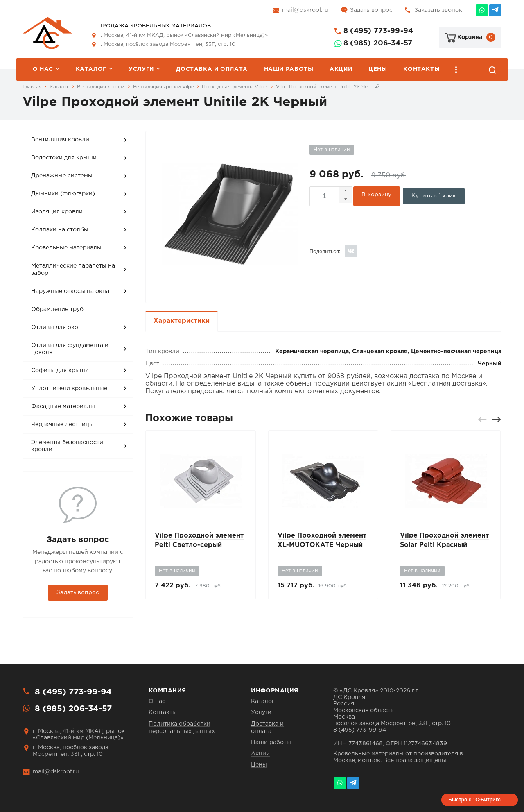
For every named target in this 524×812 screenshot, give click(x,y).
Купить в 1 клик (435, 193)
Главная (32, 87)
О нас (43, 69)
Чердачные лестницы (62, 424)
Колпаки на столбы (60, 230)
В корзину (377, 193)
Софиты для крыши (60, 370)
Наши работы (289, 69)
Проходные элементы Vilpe (235, 87)
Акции (341, 69)
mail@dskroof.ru (305, 10)
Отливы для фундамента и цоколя (70, 349)
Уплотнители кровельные (69, 388)
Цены (378, 69)
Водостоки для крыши (64, 158)
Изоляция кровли (57, 212)
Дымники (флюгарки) (63, 194)
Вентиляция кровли (101, 87)
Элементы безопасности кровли (67, 446)
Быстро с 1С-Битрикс (474, 800)
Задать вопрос (371, 10)
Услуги (141, 69)
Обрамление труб (57, 309)
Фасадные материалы (63, 406)
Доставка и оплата (212, 69)
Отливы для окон (56, 327)
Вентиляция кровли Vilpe (164, 87)
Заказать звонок (438, 10)
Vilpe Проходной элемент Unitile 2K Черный (328, 87)
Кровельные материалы (66, 248)
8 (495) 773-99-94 (378, 31)
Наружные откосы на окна (70, 291)
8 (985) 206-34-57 (378, 43)
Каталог (91, 69)
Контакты (421, 69)
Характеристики (182, 318)
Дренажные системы (62, 176)
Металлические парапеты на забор (73, 270)
